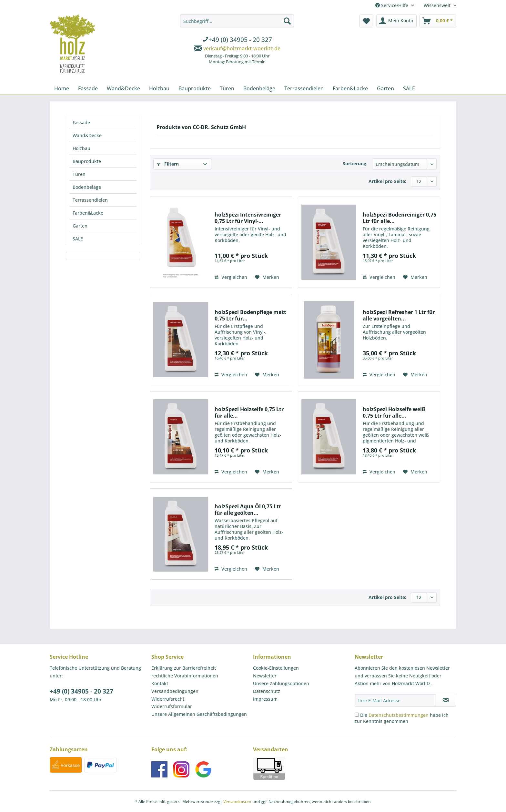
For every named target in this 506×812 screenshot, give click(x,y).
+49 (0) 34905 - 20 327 (81, 691)
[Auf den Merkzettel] (267, 277)
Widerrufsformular (172, 706)
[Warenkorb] (438, 21)
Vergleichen (231, 277)
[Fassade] (88, 88)
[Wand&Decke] (123, 88)
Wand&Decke (87, 135)
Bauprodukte (87, 161)
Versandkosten (237, 802)
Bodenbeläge (87, 187)
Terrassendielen (90, 200)
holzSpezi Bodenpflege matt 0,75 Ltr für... (250, 315)
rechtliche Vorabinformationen (185, 676)
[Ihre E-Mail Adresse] (395, 700)
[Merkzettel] (366, 21)
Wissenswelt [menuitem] (438, 5)
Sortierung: (355, 163)
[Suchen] (287, 21)
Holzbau (81, 148)
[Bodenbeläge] (259, 88)
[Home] (62, 88)
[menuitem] (237, 40)
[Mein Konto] (396, 21)
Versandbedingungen (175, 691)
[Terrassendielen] (304, 88)
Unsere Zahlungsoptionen (281, 683)
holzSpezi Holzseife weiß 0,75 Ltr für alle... (394, 412)
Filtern (168, 164)
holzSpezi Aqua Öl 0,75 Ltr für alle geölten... (248, 510)
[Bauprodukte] (195, 88)
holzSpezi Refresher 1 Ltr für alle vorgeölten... (399, 315)
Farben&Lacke (88, 213)
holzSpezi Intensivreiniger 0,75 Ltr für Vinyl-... (248, 218)
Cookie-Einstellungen (276, 668)
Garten (80, 226)
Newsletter (265, 676)
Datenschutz (267, 691)
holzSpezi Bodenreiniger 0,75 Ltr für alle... (400, 218)
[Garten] (385, 88)
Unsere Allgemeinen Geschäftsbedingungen (199, 714)
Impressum (265, 699)
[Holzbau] (159, 88)
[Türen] (227, 88)
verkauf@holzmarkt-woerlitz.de (242, 48)
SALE (78, 239)
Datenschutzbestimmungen (399, 715)
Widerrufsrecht (168, 699)
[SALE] (409, 88)
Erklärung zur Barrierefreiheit (184, 668)
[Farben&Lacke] (350, 88)
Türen (79, 174)
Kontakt (160, 683)
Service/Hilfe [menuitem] (392, 5)
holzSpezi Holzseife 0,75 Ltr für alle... (249, 412)
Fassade (81, 122)
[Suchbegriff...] (237, 21)
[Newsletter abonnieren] (446, 700)
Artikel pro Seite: (387, 181)
